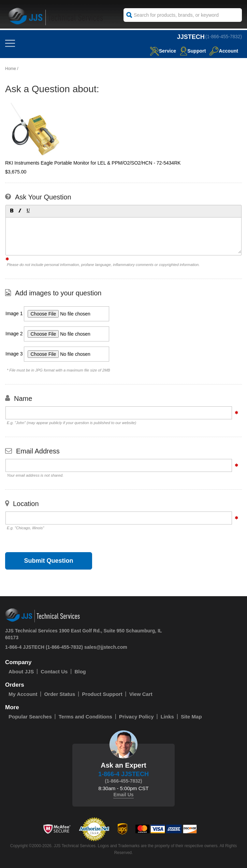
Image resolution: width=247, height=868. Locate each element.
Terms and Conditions (85, 717)
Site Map (191, 717)
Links (167, 717)
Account (223, 51)
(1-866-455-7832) (223, 37)
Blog (80, 671)
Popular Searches (30, 717)
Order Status (60, 694)
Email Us (123, 795)
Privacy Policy (136, 717)
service (160, 51)
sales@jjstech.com (106, 647)
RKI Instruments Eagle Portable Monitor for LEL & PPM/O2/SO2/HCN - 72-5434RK (93, 163)
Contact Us (54, 671)
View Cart (141, 694)
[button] (11, 210)
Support (191, 51)
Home (11, 69)
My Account (23, 694)
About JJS (21, 671)
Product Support (102, 694)
